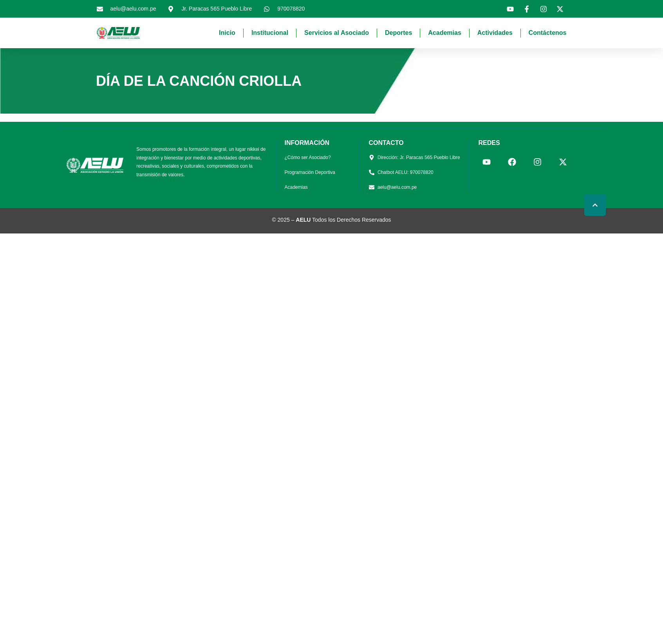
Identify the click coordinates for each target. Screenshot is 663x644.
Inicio (227, 33)
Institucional (270, 33)
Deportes (398, 33)
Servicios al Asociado (337, 33)
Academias (445, 33)
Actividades (495, 33)
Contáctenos (548, 33)
